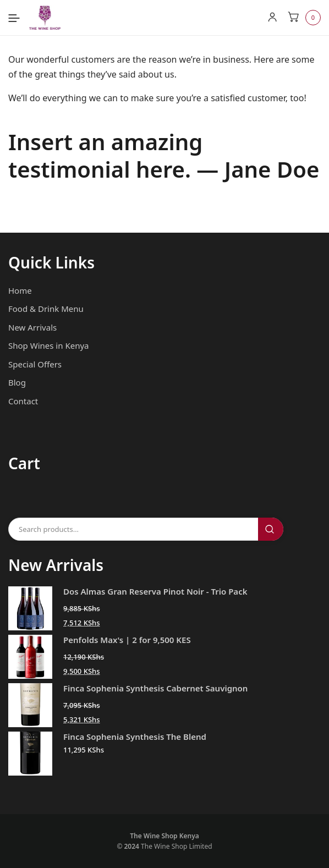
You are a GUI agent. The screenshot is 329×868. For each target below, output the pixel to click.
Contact (23, 401)
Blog (17, 382)
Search (271, 529)
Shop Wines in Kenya (48, 345)
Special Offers (35, 364)
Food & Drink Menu (46, 309)
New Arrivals (32, 327)
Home (20, 290)
